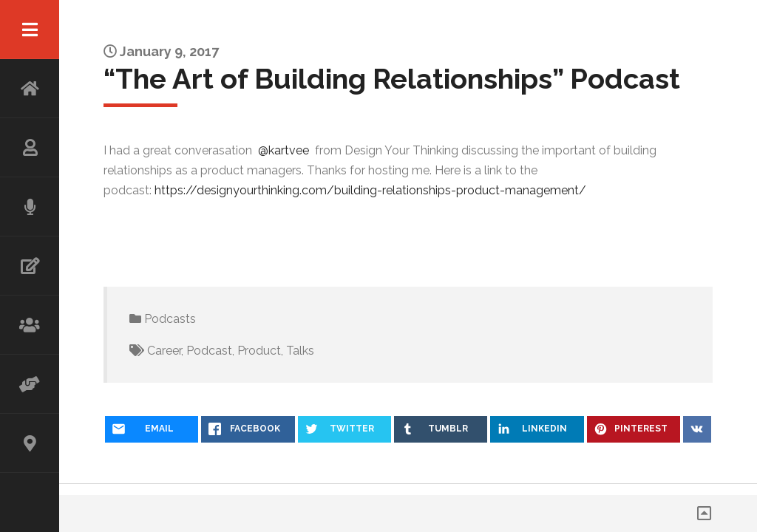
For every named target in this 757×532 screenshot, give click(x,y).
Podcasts (170, 319)
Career (164, 351)
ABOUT (30, 148)
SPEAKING (30, 207)
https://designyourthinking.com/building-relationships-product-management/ (370, 190)
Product (259, 351)
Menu (30, 30)
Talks (300, 351)
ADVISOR (30, 384)
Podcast (209, 351)
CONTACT (30, 443)
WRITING (30, 266)
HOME (30, 89)
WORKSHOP (30, 325)
